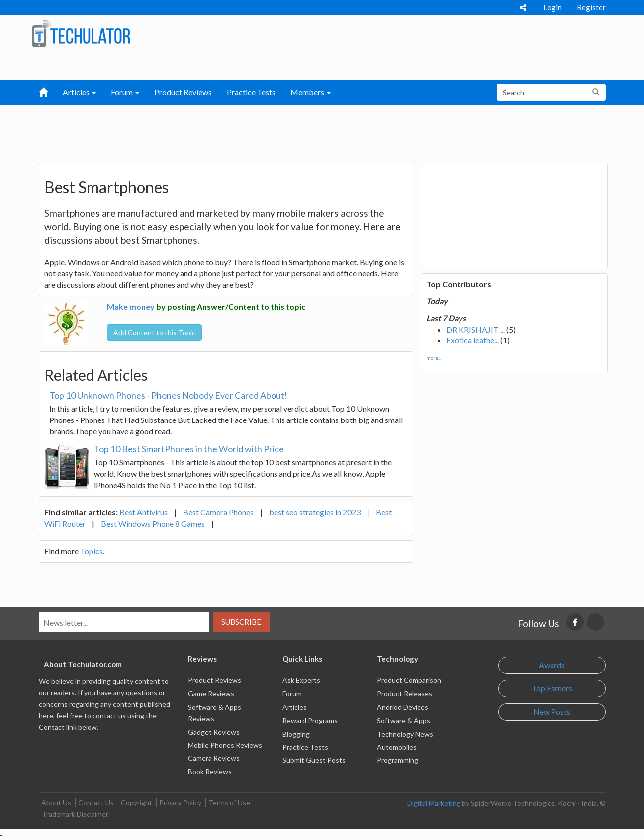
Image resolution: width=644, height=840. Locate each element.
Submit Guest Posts (314, 760)
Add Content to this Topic (154, 332)
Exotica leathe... (472, 340)
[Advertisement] (270, 130)
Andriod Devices (403, 707)
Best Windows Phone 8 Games (153, 524)
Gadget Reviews (214, 732)
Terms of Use (229, 802)
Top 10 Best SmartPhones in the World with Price (189, 449)
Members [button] (311, 92)
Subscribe (241, 622)
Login (552, 7)
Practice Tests (251, 92)
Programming (398, 760)
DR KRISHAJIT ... (475, 329)
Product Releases (405, 694)
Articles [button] (79, 92)
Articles (295, 707)
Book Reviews (210, 772)
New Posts (552, 712)
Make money (131, 306)
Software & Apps (404, 720)
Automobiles (397, 747)
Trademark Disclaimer (75, 814)
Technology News (405, 734)
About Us (56, 802)
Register (591, 7)
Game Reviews (211, 694)
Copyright (137, 802)
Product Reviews (183, 92)
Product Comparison (409, 680)
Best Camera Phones (218, 512)
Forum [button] (125, 92)
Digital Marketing (434, 803)
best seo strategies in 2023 (315, 512)
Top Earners (552, 688)
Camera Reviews (214, 758)
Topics (92, 551)
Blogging (296, 734)
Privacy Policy (180, 802)
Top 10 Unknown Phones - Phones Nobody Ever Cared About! (168, 395)
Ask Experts (301, 680)
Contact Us (96, 802)
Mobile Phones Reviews (225, 745)
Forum (292, 694)
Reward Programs (310, 720)
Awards (552, 665)
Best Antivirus (143, 512)
